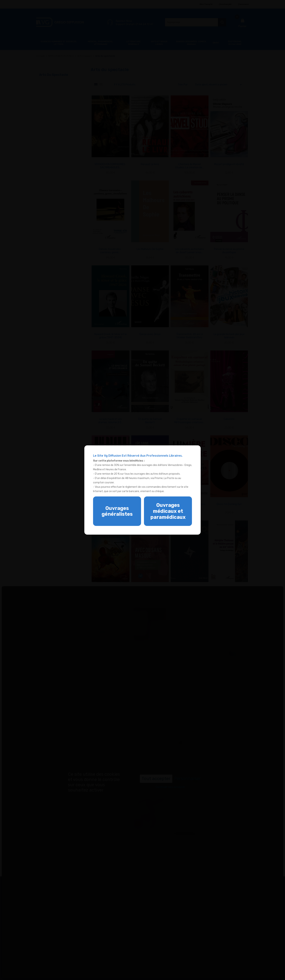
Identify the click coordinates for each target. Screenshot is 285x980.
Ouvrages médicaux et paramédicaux (168, 511)
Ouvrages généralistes (117, 511)
